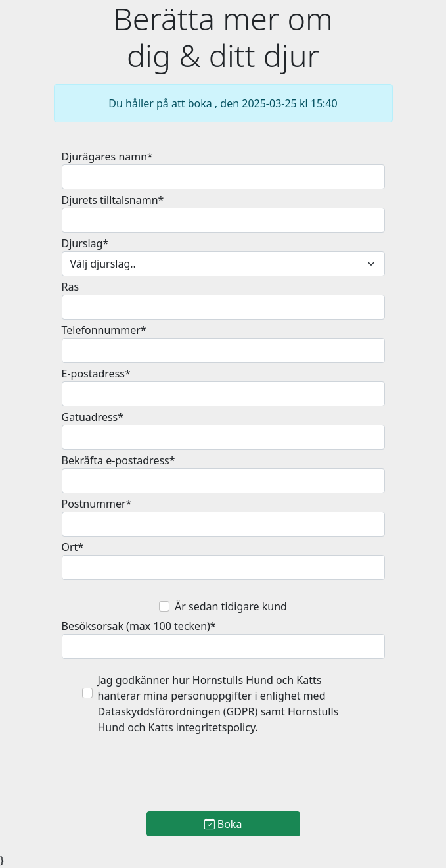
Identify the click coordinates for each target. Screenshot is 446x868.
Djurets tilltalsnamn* (113, 200)
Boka (223, 824)
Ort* (73, 547)
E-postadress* (96, 374)
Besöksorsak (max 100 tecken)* (139, 626)
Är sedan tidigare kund (231, 606)
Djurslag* (85, 243)
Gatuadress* (93, 417)
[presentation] (223, 775)
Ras (71, 287)
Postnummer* (97, 504)
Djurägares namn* (107, 157)
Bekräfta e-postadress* (119, 460)
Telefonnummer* (104, 330)
